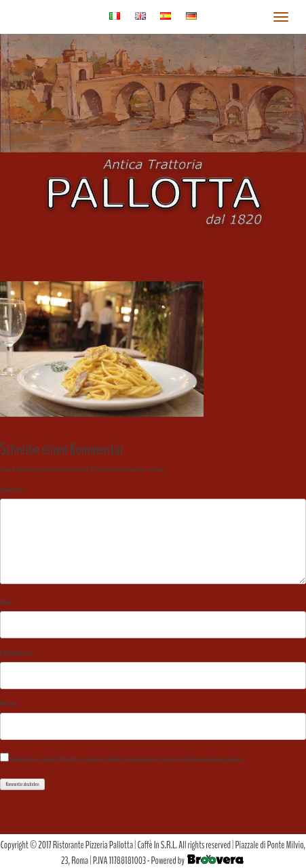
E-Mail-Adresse (17, 653)
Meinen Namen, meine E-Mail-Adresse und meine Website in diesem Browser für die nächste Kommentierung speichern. (127, 760)
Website (8, 704)
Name (7, 602)
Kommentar (13, 490)
